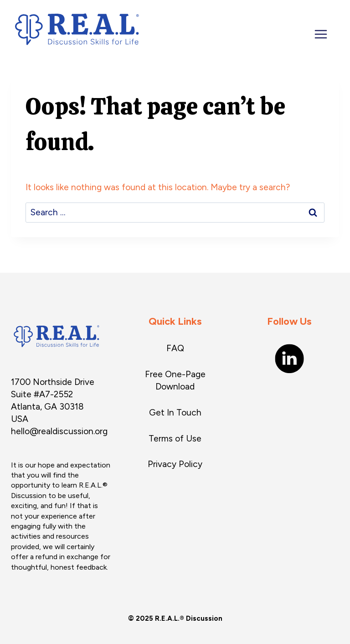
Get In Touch (175, 413)
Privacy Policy (175, 464)
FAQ (175, 348)
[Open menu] (326, 34)
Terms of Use (175, 439)
